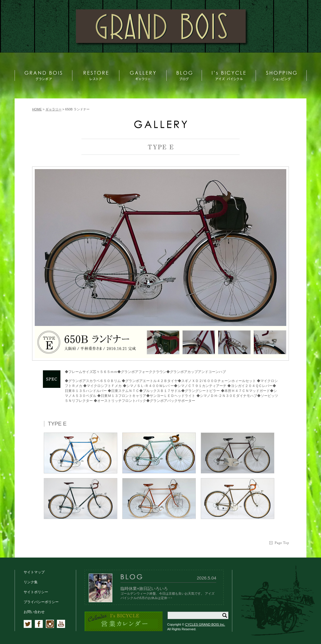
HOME (37, 109)
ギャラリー (54, 109)
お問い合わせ (34, 612)
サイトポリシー (36, 592)
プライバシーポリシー (41, 602)
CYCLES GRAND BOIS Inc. (205, 624)
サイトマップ (34, 572)
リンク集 (31, 582)
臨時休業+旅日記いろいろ (144, 589)
